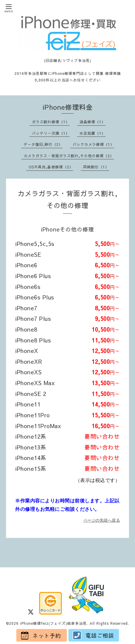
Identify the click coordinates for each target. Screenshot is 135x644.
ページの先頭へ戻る (102, 520)
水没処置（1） (93, 133)
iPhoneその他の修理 (70, 229)
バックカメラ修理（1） (93, 144)
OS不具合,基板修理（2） (51, 167)
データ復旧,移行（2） (43, 144)
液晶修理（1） (93, 122)
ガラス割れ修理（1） (51, 122)
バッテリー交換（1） (51, 133)
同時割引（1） (96, 167)
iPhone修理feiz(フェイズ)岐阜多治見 (53, 623)
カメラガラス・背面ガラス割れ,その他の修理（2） (69, 156)
